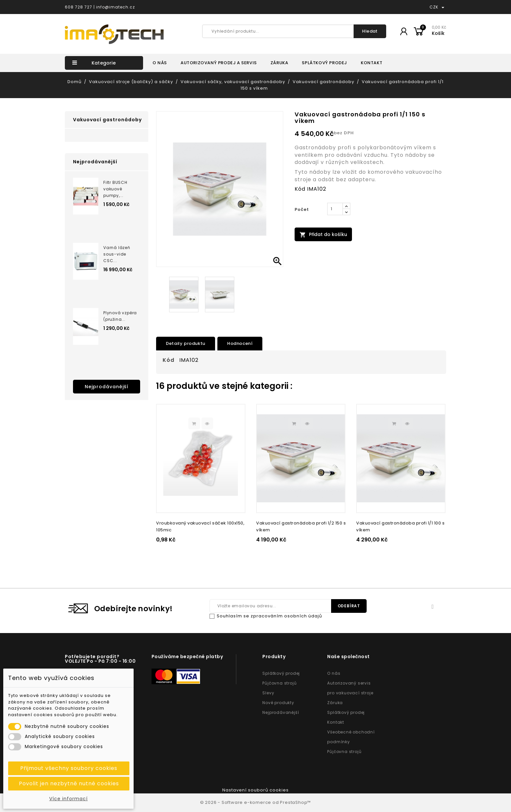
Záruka (335, 703)
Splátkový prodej (281, 673)
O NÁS (160, 63)
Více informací (68, 799)
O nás (334, 673)
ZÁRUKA (279, 63)
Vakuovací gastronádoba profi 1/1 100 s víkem (400, 526)
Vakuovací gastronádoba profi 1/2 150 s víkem (301, 526)
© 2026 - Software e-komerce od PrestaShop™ (256, 802)
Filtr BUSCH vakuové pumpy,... (115, 189)
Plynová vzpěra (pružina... (120, 316)
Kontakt (336, 722)
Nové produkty (278, 703)
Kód (300, 189)
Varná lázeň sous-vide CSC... (117, 254)
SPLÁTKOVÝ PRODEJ (324, 63)
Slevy (268, 693)
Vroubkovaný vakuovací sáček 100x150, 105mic (200, 526)
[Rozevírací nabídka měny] (443, 7)
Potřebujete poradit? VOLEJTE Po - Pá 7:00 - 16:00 (100, 659)
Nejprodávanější (107, 387)
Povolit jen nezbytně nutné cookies (69, 783)
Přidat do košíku (323, 235)
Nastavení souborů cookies (255, 790)
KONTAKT (372, 63)
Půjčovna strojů (279, 683)
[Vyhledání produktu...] (294, 31)
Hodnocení (240, 343)
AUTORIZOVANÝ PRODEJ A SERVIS (219, 63)
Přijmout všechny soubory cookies (69, 768)
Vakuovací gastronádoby (107, 120)
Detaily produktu (186, 343)
